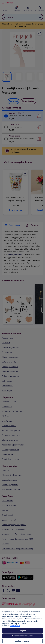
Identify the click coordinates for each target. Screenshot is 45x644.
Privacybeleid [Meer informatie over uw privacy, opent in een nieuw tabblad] (15, 626)
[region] (22, 626)
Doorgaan (22, 631)
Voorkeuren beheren (22, 641)
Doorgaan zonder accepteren (22, 636)
